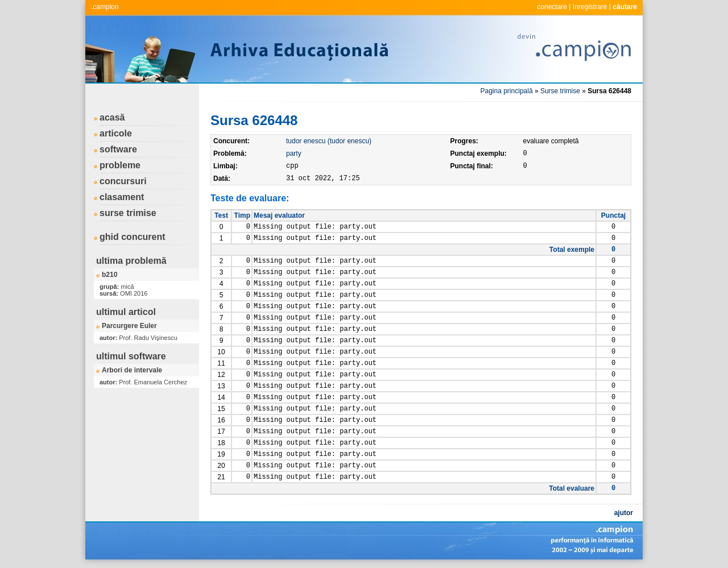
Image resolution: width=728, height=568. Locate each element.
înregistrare (590, 7)
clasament (122, 197)
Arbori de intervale (132, 370)
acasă (112, 117)
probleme (120, 165)
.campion (105, 7)
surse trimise (128, 213)
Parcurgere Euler (129, 326)
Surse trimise (560, 91)
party (294, 154)
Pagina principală (507, 91)
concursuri (123, 181)
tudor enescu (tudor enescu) (329, 141)
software (118, 149)
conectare (552, 7)
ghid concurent (133, 237)
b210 (109, 275)
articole (116, 133)
